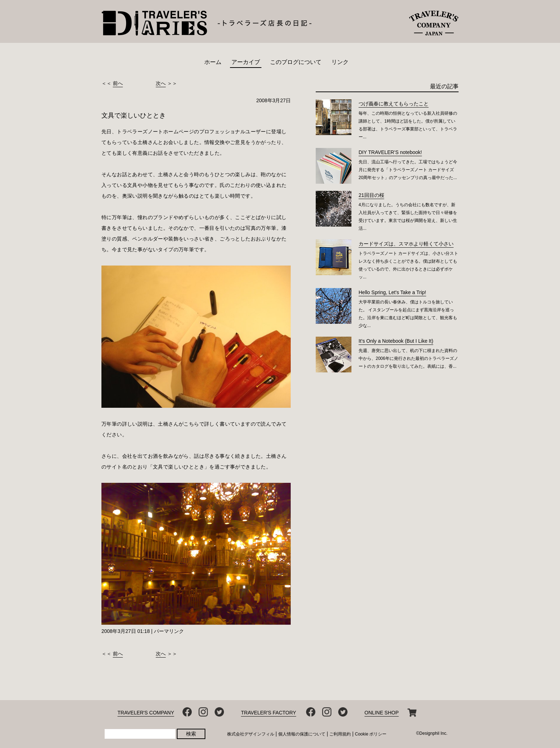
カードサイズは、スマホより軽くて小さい (406, 244)
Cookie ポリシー (371, 734)
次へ (161, 83)
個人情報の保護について (302, 734)
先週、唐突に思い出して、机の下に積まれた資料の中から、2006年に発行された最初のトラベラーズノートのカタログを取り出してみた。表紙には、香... (408, 358)
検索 (191, 734)
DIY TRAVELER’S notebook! (390, 152)
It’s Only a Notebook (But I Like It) (396, 341)
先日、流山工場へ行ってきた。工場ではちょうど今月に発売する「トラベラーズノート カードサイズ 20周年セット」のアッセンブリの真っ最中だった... (408, 170)
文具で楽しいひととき (134, 115)
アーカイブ (246, 62)
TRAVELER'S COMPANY (146, 713)
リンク (340, 62)
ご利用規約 (340, 734)
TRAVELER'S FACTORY (269, 713)
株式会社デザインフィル (251, 734)
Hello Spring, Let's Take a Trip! (392, 292)
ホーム (213, 62)
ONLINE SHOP (382, 713)
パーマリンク (169, 631)
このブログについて (296, 62)
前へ (118, 83)
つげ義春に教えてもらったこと (394, 104)
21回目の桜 (371, 195)
